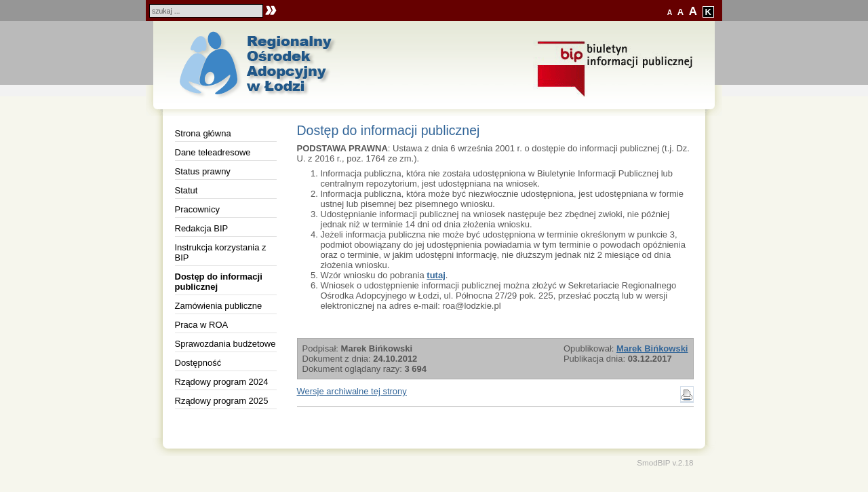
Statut (186, 190)
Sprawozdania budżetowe (225, 344)
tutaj (436, 275)
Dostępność (198, 363)
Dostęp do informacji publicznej (219, 282)
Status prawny (203, 171)
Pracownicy (197, 209)
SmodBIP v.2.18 (665, 462)
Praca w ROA (202, 325)
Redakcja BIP (202, 228)
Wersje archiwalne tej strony (352, 391)
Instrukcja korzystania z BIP (221, 252)
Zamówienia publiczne (219, 306)
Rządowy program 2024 (222, 382)
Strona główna (203, 133)
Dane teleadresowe (213, 152)
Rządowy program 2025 (222, 401)
